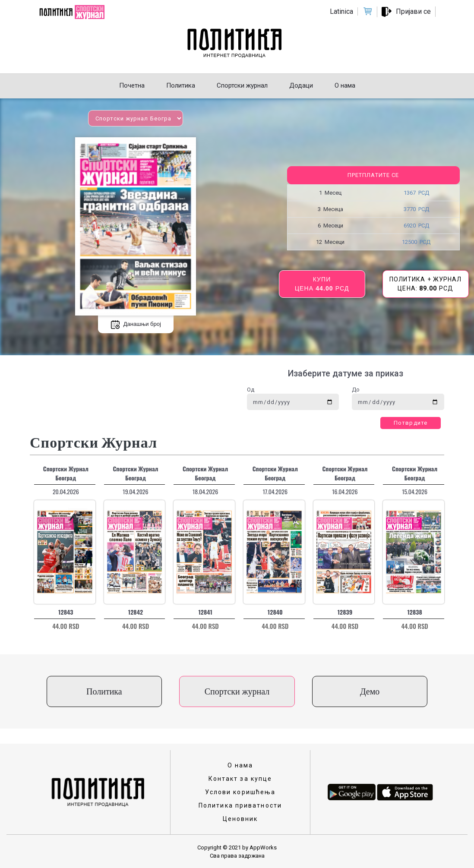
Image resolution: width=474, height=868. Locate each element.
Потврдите (411, 423)
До (356, 390)
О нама (240, 765)
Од (251, 390)
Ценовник (240, 819)
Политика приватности (240, 805)
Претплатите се (373, 175)
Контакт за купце (240, 779)
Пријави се (413, 11)
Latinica (341, 11)
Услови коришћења (240, 792)
